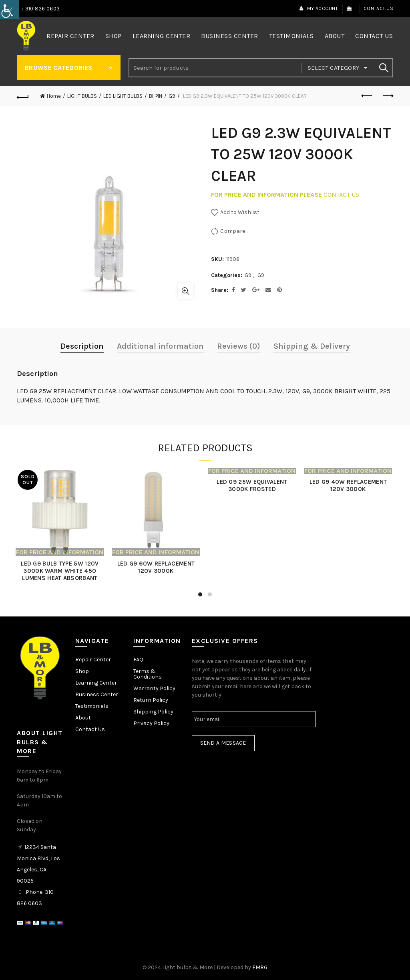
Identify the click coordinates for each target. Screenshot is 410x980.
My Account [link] (319, 8)
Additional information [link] (160, 346)
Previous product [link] (367, 96)
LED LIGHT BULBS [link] (123, 96)
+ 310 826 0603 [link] (40, 9)
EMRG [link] (260, 967)
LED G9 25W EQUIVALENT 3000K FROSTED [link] (253, 485)
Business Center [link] (230, 36)
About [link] (335, 36)
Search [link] (383, 68)
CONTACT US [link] (341, 195)
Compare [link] (233, 231)
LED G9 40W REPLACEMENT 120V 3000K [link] (349, 485)
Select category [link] (334, 68)
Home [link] (54, 96)
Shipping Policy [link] (153, 712)
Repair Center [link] (70, 36)
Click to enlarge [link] (185, 291)
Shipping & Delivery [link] (312, 346)
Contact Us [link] (378, 8)
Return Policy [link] (151, 700)
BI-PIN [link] (156, 96)
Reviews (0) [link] (239, 346)
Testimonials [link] (291, 36)
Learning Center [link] (162, 36)
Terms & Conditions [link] (148, 674)
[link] (10, 10)
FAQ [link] (138, 660)
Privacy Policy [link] (151, 723)
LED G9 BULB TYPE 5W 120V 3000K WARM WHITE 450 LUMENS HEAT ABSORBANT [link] (61, 571)
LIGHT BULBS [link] (82, 96)
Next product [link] (387, 96)
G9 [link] (172, 96)
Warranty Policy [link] (154, 688)
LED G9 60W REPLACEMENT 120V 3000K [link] (157, 567)
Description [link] (82, 346)
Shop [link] (114, 36)
